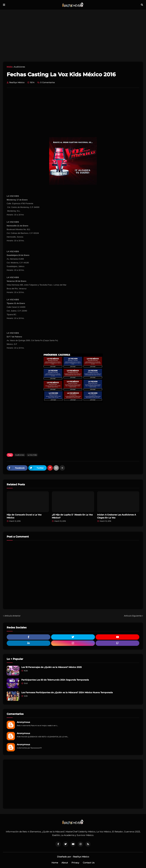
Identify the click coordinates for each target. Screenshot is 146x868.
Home (55, 863)
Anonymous (23, 722)
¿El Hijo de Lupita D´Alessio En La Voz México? (72, 516)
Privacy (75, 863)
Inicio (9, 67)
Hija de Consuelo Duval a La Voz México (24, 516)
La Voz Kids (32, 455)
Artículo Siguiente (133, 616)
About (65, 863)
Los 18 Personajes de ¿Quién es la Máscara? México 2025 (51, 667)
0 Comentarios (48, 82)
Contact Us (89, 863)
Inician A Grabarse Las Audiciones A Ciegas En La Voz (117, 516)
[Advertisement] (73, 36)
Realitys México (81, 857)
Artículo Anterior (12, 616)
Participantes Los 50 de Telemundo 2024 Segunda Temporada (55, 680)
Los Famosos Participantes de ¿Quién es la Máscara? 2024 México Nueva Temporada (67, 692)
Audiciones (19, 67)
